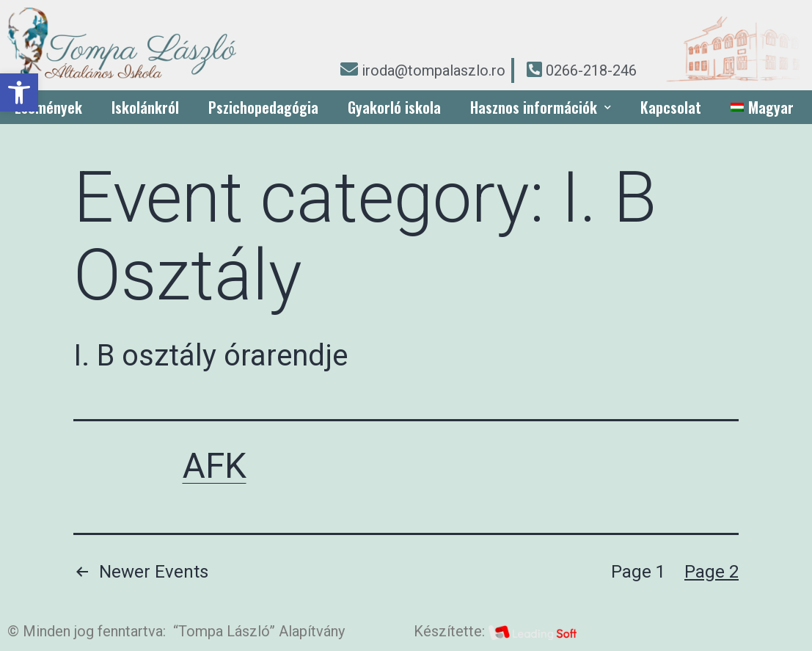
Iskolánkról (145, 107)
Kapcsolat (671, 107)
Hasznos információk (541, 107)
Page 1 (638, 572)
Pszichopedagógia (263, 107)
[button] (19, 92)
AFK (215, 466)
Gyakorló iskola (394, 107)
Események (48, 107)
